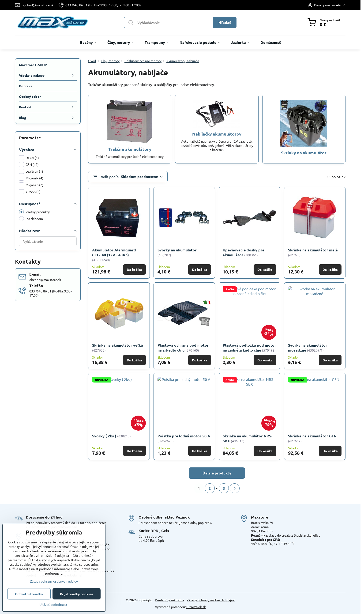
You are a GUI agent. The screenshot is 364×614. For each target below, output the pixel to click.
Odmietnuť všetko (29, 594)
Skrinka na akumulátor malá (313, 250)
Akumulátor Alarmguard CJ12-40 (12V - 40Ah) (114, 252)
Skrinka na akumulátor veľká (118, 345)
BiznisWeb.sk (196, 607)
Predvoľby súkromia (169, 600)
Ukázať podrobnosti (54, 604)
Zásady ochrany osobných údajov (211, 600)
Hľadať (225, 22)
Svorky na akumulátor (177, 250)
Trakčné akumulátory (130, 149)
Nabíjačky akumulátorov (217, 134)
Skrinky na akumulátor (304, 153)
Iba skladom (31, 219)
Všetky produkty (34, 212)
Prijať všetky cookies (76, 594)
